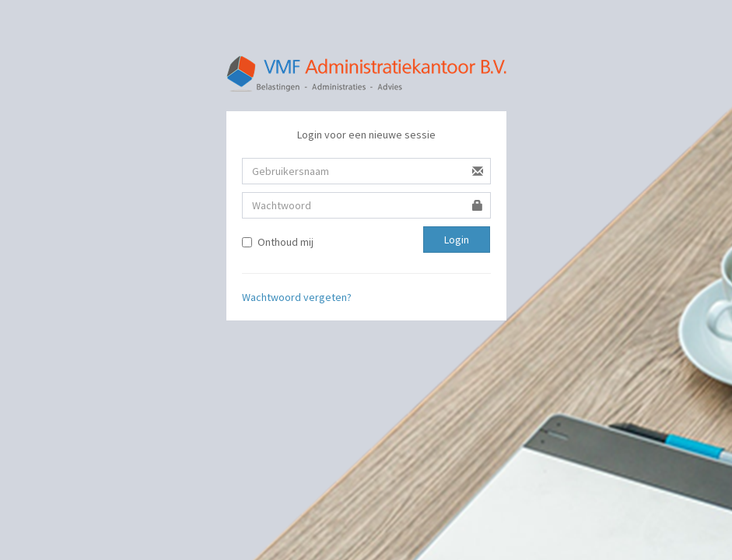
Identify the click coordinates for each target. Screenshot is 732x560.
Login (457, 240)
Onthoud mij (278, 242)
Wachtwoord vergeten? (297, 297)
